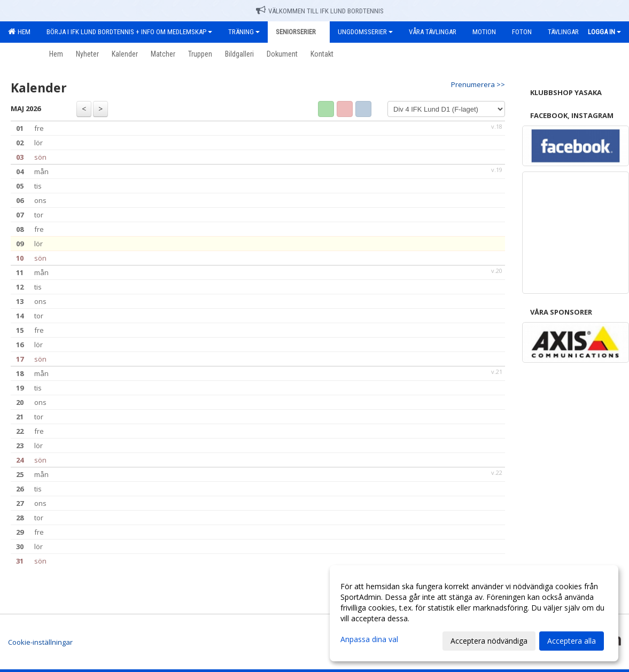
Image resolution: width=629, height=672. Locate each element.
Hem (19, 32)
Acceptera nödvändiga (489, 641)
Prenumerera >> (478, 84)
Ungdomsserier (365, 32)
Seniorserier (299, 32)
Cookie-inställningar (40, 642)
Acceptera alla (572, 641)
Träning (244, 32)
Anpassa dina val (369, 639)
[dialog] (474, 613)
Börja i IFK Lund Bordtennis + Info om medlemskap (129, 32)
